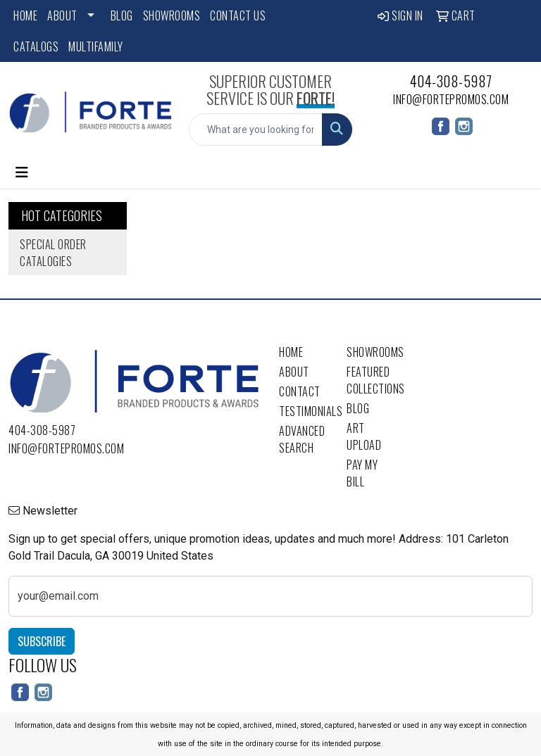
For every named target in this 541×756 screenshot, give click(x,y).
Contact (300, 391)
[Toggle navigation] (22, 172)
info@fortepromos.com (451, 99)
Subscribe (42, 641)
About (62, 15)
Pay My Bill (362, 473)
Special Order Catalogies (53, 253)
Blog (122, 15)
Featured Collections (372, 380)
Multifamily (96, 46)
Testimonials (304, 411)
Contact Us (238, 15)
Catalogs (36, 46)
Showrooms (172, 15)
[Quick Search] (256, 130)
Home (25, 15)
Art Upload (364, 436)
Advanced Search (302, 439)
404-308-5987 (451, 81)
